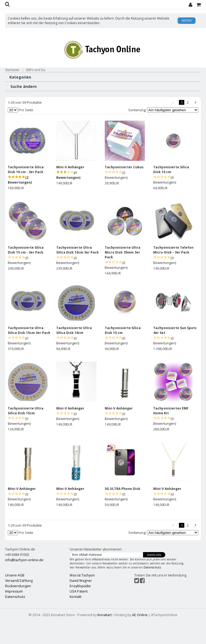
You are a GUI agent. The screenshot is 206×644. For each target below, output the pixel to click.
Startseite (12, 70)
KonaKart (105, 638)
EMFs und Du (36, 70)
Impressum (14, 614)
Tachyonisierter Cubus (124, 190)
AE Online (140, 638)
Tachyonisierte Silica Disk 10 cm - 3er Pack (26, 192)
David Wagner (81, 604)
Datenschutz (152, 590)
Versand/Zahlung (19, 604)
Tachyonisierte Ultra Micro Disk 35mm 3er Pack (123, 275)
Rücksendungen (18, 609)
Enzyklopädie (80, 609)
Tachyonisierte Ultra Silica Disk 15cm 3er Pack (29, 353)
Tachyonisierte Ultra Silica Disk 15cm (26, 433)
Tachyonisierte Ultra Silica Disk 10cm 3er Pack (78, 273)
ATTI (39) (14, 111)
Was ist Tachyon (82, 598)
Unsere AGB (15, 598)
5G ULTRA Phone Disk (123, 511)
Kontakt (76, 620)
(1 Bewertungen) (68, 198)
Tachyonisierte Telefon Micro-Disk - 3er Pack (173, 273)
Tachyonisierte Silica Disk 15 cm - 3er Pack (26, 273)
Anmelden (154, 578)
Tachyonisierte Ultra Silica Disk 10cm (74, 353)
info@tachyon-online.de (24, 583)
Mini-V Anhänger (70, 190)
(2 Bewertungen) (20, 203)
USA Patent (79, 614)
